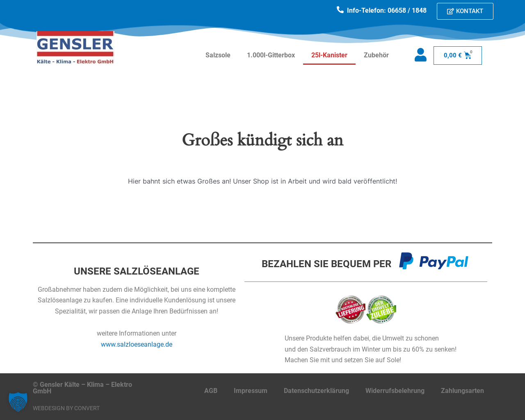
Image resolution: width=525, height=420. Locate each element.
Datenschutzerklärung (316, 391)
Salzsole (218, 55)
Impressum (251, 391)
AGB (211, 391)
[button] (18, 402)
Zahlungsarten (462, 391)
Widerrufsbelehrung (395, 391)
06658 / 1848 (407, 10)
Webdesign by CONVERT (66, 408)
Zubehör (376, 55)
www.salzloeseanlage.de (137, 344)
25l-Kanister (329, 55)
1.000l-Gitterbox (271, 55)
